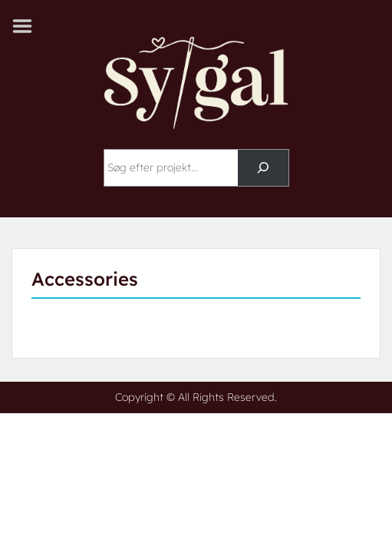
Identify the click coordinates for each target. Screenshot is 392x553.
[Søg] (263, 168)
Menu (28, 26)
